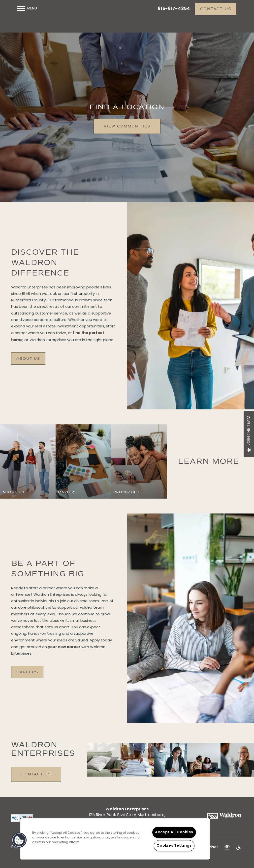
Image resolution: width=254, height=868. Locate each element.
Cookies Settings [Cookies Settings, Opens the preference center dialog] (174, 846)
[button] (216, 9)
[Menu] (27, 9)
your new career (64, 650)
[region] (115, 839)
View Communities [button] (127, 129)
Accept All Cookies (174, 832)
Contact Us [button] (36, 777)
